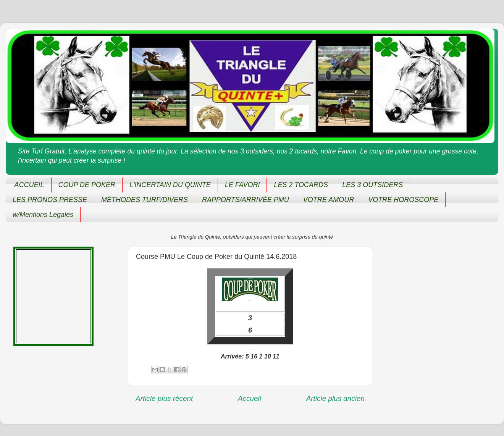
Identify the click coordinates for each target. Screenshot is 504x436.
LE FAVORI (242, 185)
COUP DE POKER (87, 185)
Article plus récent (164, 398)
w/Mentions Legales (43, 215)
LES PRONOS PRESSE (50, 200)
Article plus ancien (335, 398)
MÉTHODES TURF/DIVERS (145, 200)
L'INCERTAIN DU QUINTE (170, 185)
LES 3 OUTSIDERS (372, 185)
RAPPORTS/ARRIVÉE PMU (246, 200)
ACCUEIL (29, 185)
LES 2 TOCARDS (301, 185)
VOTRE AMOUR (329, 200)
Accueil (250, 398)
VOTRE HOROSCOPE (403, 200)
